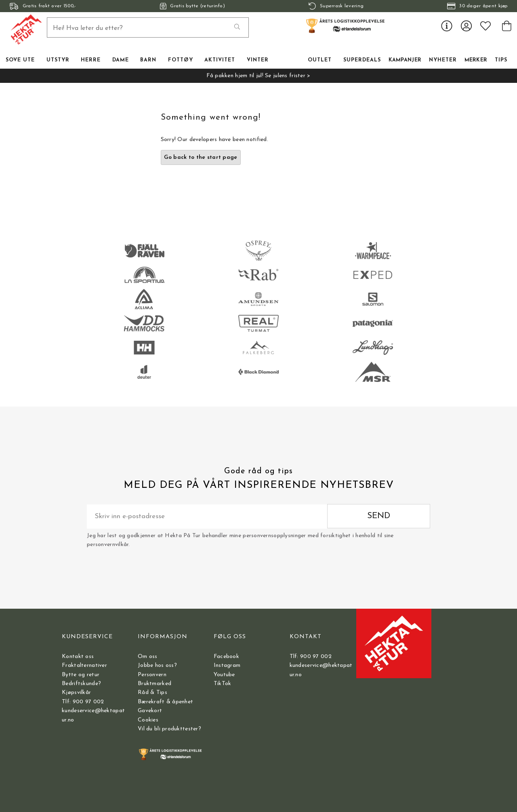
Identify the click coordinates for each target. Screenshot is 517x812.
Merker (476, 60)
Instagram (227, 665)
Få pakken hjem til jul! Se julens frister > (258, 76)
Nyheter (443, 60)
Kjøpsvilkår (76, 693)
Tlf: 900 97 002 (83, 702)
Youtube (224, 675)
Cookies (148, 720)
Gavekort (150, 711)
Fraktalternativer (84, 665)
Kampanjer (405, 60)
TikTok (223, 684)
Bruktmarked (154, 684)
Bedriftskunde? (81, 684)
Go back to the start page (201, 157)
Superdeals (362, 60)
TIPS (501, 60)
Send (379, 516)
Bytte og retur (81, 675)
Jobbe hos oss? (157, 665)
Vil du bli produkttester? (169, 729)
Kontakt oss (78, 657)
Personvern (152, 675)
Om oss (148, 657)
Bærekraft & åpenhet (165, 702)
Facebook (226, 657)
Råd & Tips (152, 693)
